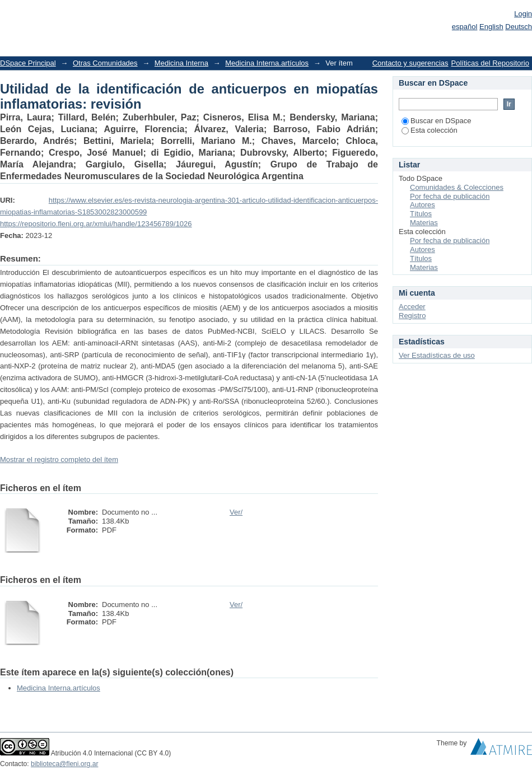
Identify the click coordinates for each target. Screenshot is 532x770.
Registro (412, 316)
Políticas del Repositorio (490, 63)
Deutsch (519, 27)
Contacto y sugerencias (410, 63)
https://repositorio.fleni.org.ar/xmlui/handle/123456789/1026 (96, 224)
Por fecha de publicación (450, 196)
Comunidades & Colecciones (457, 187)
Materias (424, 223)
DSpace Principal (28, 63)
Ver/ (236, 512)
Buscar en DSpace (436, 121)
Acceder (412, 307)
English (491, 27)
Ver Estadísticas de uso (437, 355)
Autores (423, 205)
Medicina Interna (181, 63)
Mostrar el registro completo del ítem (59, 459)
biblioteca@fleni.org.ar (64, 764)
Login (523, 14)
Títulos (421, 214)
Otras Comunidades (105, 63)
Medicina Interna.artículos (267, 63)
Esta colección (430, 130)
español (465, 27)
